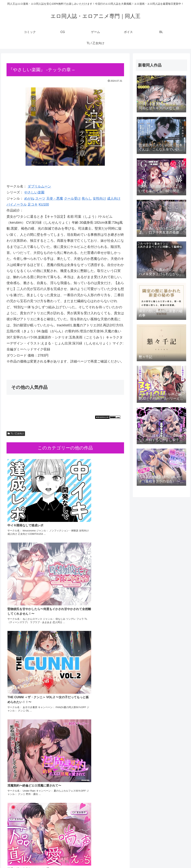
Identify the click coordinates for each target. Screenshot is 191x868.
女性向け (99, 199)
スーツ (40, 199)
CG (135, 856)
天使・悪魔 (55, 199)
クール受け (72, 199)
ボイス (157, 856)
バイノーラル (17, 204)
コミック (124, 856)
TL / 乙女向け (16, 434)
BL (166, 856)
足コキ (33, 204)
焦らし (87, 199)
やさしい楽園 (34, 192)
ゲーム (145, 856)
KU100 (44, 204)
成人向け (114, 199)
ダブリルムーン (39, 186)
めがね (29, 199)
